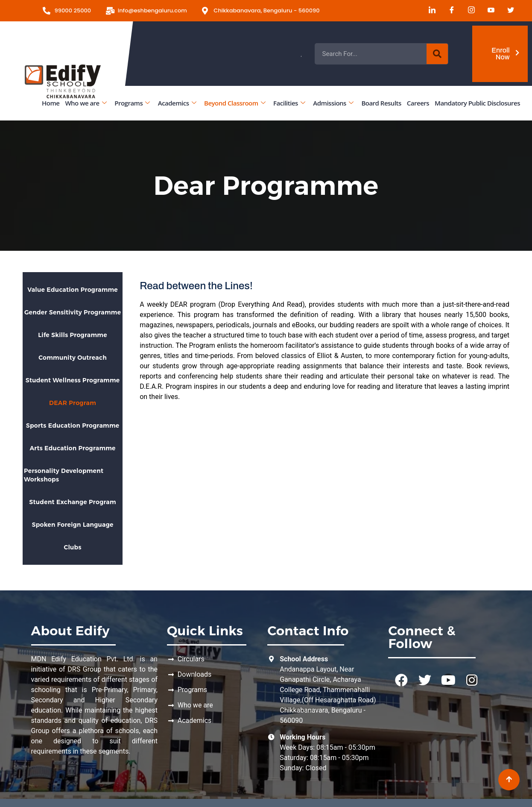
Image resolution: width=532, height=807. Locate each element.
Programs (132, 103)
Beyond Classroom (235, 103)
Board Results (381, 103)
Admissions (333, 103)
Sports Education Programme (73, 426)
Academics (177, 103)
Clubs (72, 547)
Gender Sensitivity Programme (73, 312)
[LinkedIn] (429, 11)
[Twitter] (508, 11)
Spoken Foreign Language (72, 525)
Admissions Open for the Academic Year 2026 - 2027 (375, 54)
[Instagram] (468, 11)
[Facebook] (449, 11)
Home (51, 103)
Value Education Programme (73, 290)
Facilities (289, 103)
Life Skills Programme (73, 335)
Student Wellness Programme (73, 380)
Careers (418, 103)
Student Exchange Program (73, 502)
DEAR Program (73, 403)
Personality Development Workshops (64, 475)
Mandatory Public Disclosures (477, 103)
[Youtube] (488, 11)
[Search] (437, 54)
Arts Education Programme (72, 448)
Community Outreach (73, 358)
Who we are (86, 103)
